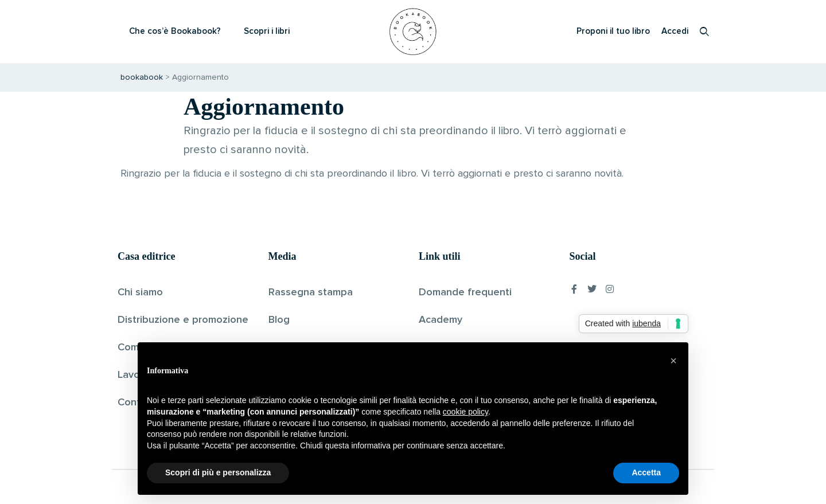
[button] (673, 361)
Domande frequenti (465, 292)
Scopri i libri (267, 31)
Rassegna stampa (311, 292)
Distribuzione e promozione (183, 320)
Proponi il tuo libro (613, 31)
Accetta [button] (646, 472)
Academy (441, 320)
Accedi (675, 31)
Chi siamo (140, 292)
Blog (279, 320)
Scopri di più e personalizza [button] (218, 472)
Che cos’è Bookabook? (175, 31)
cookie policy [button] (465, 412)
